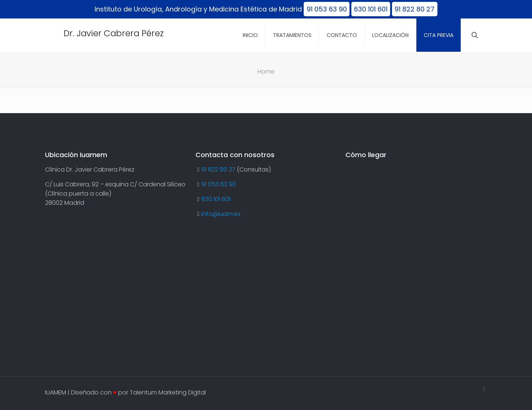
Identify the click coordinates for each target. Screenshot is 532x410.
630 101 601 (371, 9)
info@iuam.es (221, 214)
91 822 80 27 (415, 9)
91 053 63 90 (327, 9)
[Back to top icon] (484, 389)
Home (266, 72)
